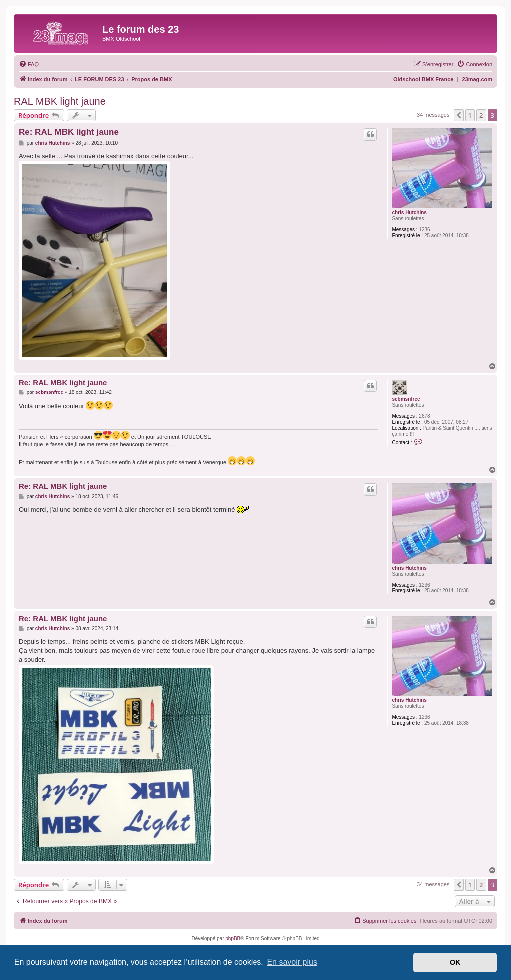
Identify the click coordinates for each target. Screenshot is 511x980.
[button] (459, 115)
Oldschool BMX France (423, 79)
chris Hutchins (409, 213)
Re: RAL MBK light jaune (69, 132)
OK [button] (455, 962)
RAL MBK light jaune (60, 101)
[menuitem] (29, 64)
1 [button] (470, 115)
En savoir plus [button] (292, 962)
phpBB (233, 938)
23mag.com (477, 79)
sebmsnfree (406, 399)
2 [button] (481, 115)
